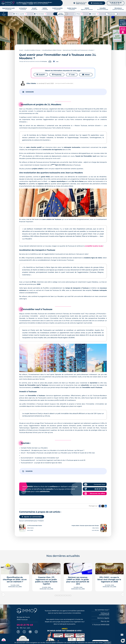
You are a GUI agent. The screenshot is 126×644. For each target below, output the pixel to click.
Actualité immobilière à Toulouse (32, 50)
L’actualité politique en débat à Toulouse (52, 50)
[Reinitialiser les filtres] (119, 14)
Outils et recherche (118, 9)
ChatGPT (41, 75)
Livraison (94, 14)
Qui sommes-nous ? (102, 610)
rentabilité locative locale (94, 246)
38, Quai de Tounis (81, 3)
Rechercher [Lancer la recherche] (111, 14)
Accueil (21, 50)
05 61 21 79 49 (100, 489)
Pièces (79, 14)
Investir (31, 4)
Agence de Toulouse (87, 9)
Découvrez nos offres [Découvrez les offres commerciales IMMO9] (97, 493)
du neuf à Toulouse (103, 9)
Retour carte (4, 15)
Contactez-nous (97, 3)
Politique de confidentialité (104, 614)
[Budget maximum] (61, 14)
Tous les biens (40, 14)
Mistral (86, 75)
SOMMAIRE (30, 92)
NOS (123, 30)
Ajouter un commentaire (32, 517)
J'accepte (107, 643)
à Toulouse (23, 9)
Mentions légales (103, 618)
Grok (72, 75)
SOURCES (29, 471)
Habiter (25, 4)
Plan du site (105, 621)
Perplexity (57, 75)
